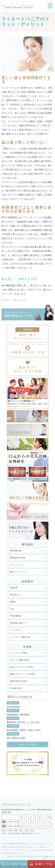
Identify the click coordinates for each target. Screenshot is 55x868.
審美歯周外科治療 (17, 558)
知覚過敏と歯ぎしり (18, 623)
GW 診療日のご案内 (16, 738)
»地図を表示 (6, 812)
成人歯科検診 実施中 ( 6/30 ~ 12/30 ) (24, 730)
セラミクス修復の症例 (19, 660)
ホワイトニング (16, 565)
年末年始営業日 (13, 707)
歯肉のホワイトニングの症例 (22, 674)
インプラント (16, 630)
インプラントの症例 (18, 653)
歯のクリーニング (17, 572)
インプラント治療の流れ (20, 637)
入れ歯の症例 (16, 688)
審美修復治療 (16, 551)
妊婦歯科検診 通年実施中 (18, 714)
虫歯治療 (14, 588)
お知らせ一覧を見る (28, 744)
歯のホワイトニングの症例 (21, 667)
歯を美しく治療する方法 (14, 300)
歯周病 (13, 602)
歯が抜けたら (16, 595)
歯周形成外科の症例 (18, 681)
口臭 (12, 609)
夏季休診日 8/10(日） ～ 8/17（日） (24, 722)
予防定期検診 (16, 616)
